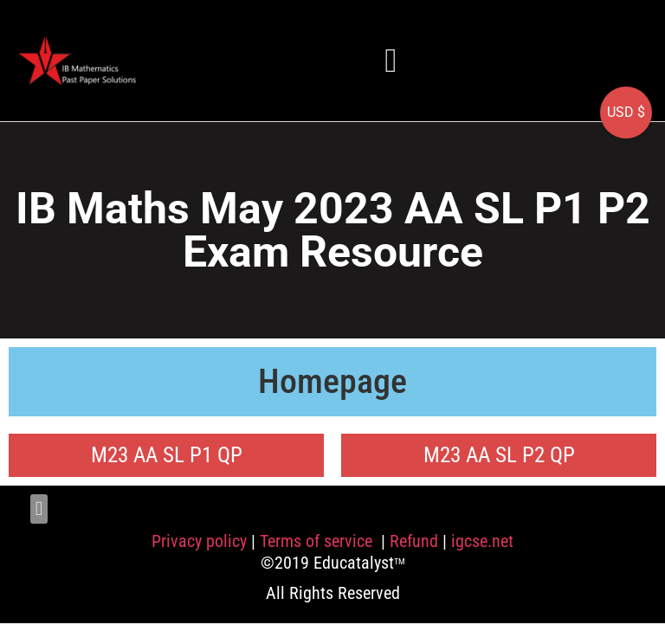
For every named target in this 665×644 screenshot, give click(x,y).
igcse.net (482, 541)
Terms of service (318, 541)
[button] (391, 60)
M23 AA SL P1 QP (167, 455)
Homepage (332, 381)
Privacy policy (199, 541)
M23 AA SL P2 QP (499, 455)
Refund (414, 541)
